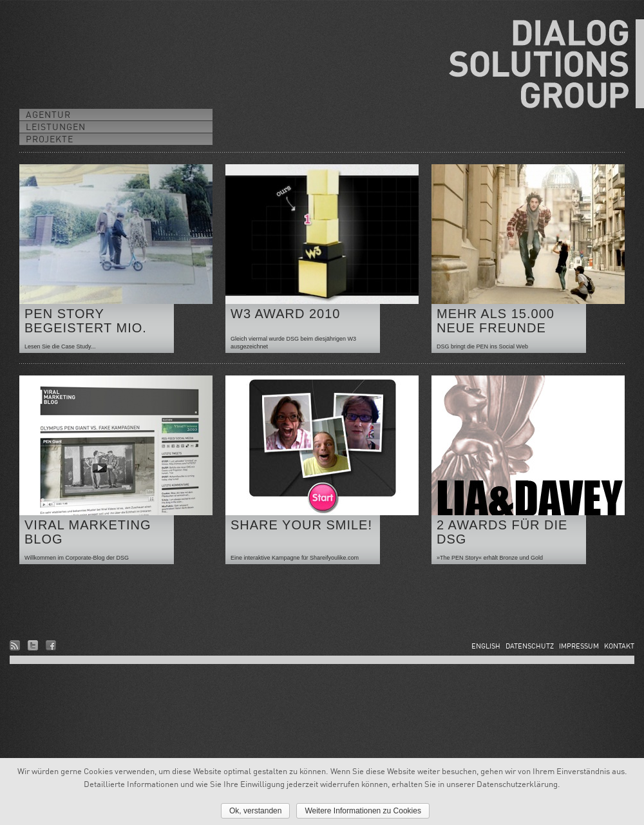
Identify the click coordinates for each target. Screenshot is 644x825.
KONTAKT (619, 646)
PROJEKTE (50, 139)
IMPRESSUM (579, 646)
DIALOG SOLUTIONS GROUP (546, 64)
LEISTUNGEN (56, 127)
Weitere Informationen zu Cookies (363, 811)
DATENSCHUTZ (530, 646)
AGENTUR (48, 114)
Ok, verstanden (255, 811)
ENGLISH (486, 646)
